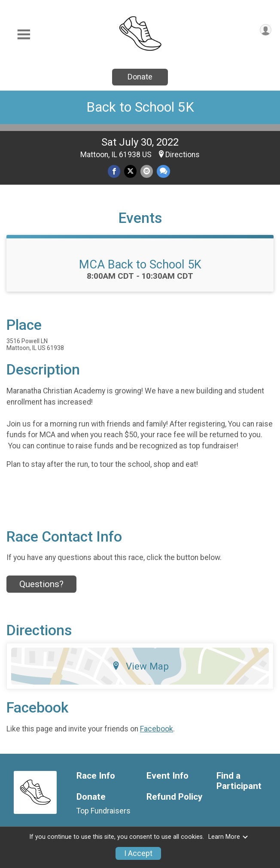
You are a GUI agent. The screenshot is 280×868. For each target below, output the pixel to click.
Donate (140, 77)
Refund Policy (174, 797)
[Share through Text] (163, 171)
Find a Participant (239, 781)
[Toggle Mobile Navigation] (24, 35)
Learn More (228, 837)
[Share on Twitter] (130, 171)
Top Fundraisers (103, 811)
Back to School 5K (140, 107)
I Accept (138, 853)
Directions (183, 155)
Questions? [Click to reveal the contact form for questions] (41, 584)
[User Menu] (266, 30)
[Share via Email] (147, 171)
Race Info (96, 776)
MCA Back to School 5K (140, 265)
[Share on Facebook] (114, 171)
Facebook (157, 729)
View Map (140, 666)
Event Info (167, 776)
